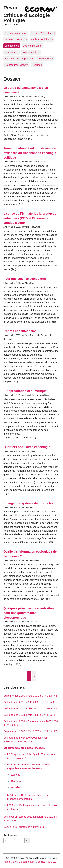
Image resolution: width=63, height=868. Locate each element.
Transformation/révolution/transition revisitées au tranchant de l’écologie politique (30, 153)
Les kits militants (32, 46)
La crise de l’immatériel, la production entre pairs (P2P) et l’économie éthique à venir (31, 218)
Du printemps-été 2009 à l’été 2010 (24, 748)
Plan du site (10, 862)
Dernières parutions (16, 33)
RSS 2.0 (51, 862)
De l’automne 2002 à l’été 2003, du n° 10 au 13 (30, 708)
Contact (40, 862)
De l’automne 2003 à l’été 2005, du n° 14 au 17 (30, 715)
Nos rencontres (31, 52)
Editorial (16, 775)
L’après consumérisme (20, 331)
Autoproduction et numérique (25, 391)
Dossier (16, 787)
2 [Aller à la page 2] (34, 676)
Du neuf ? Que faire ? (43, 33)
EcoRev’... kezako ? (16, 39)
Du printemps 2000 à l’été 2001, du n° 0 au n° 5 (30, 696)
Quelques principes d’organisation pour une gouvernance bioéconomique (29, 613)
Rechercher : (11, 835)
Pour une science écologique (25, 279)
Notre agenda (45, 58)
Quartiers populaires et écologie (27, 447)
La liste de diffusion (42, 39)
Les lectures (12, 52)
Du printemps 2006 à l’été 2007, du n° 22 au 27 (30, 731)
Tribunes (37, 65)
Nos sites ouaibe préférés (19, 58)
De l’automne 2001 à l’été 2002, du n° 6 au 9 (29, 702)
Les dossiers (12, 46)
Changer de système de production (29, 503)
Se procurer (16, 65)
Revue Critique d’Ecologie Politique (27, 14)
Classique (17, 781)
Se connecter (26, 862)
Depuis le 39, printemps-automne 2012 (25, 827)
